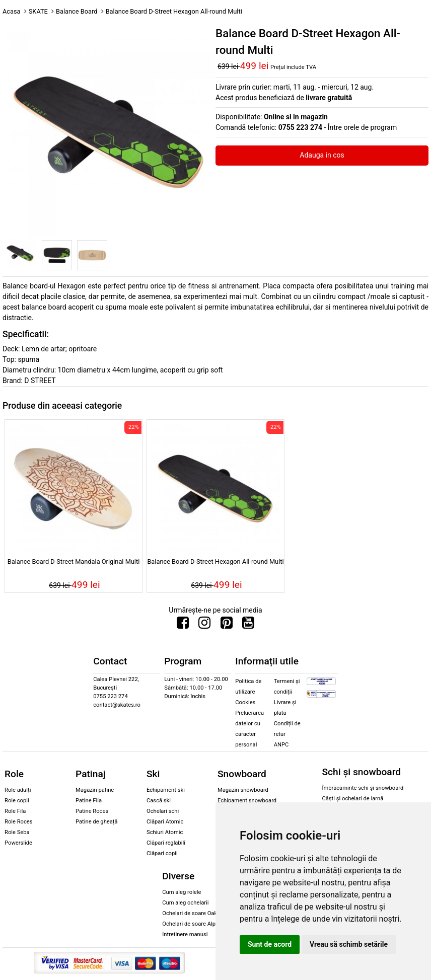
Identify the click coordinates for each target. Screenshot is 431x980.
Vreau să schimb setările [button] (349, 944)
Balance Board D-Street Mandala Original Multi (74, 561)
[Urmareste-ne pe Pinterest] (227, 625)
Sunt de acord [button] (270, 944)
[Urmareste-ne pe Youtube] (248, 625)
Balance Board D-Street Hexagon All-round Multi (215, 561)
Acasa (12, 11)
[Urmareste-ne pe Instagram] (204, 625)
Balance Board (77, 11)
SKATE (38, 11)
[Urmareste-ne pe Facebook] (183, 625)
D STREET (40, 381)
